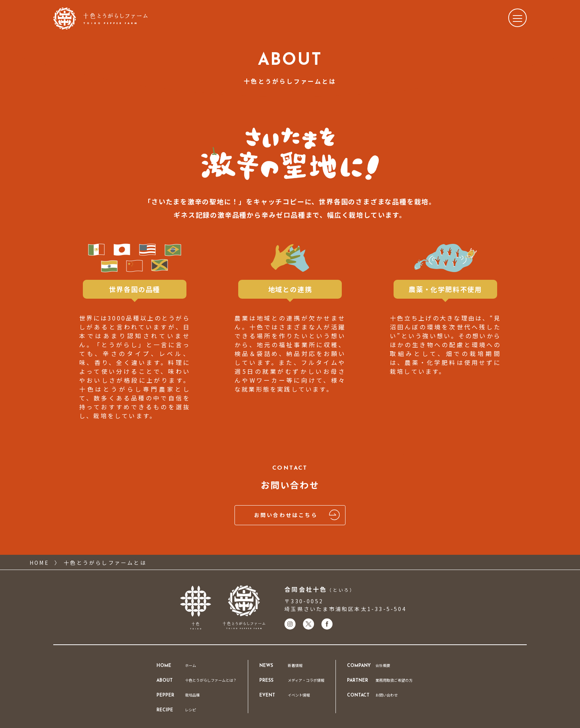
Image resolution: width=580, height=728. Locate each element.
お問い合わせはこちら (298, 515)
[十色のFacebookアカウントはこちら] (327, 624)
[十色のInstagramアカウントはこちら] (290, 624)
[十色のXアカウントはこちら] (308, 624)
